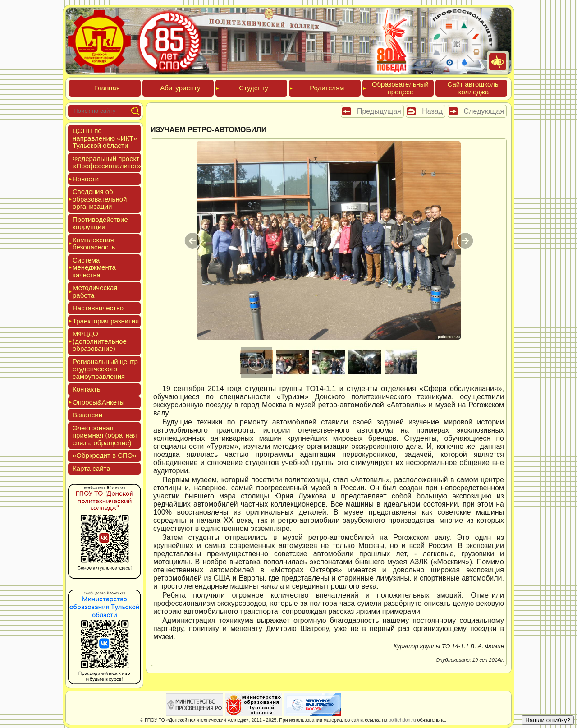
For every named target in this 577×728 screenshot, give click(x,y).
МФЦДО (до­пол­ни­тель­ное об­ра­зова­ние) (100, 341)
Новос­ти (86, 179)
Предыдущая (379, 111)
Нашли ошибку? (548, 720)
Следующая (484, 111)
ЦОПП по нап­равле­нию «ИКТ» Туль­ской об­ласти (105, 138)
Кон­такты (87, 389)
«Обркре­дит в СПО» (105, 455)
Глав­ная (107, 88)
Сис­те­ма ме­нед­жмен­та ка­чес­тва (94, 267)
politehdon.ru (402, 720)
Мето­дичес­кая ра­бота (95, 291)
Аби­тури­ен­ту (180, 88)
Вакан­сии (87, 415)
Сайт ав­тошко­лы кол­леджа (473, 88)
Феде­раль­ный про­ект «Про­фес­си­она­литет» (107, 162)
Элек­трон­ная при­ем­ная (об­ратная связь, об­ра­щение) (105, 435)
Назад (432, 111)
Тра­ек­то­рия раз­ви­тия (106, 321)
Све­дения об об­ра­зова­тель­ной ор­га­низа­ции (100, 199)
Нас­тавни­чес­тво (98, 308)
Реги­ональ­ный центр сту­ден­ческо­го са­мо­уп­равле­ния (105, 369)
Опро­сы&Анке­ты (98, 402)
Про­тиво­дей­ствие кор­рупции (100, 223)
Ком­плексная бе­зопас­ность (94, 244)
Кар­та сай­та (92, 468)
